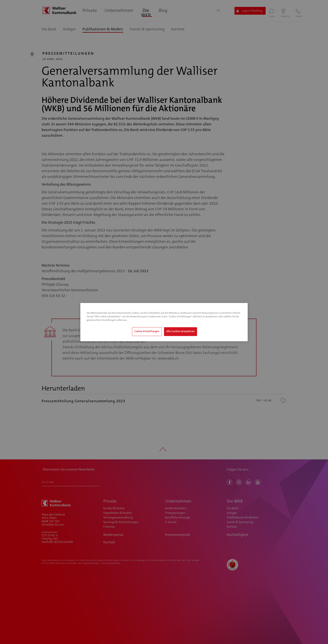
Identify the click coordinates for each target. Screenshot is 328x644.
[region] (164, 322)
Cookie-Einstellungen (147, 331)
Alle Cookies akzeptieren (181, 331)
